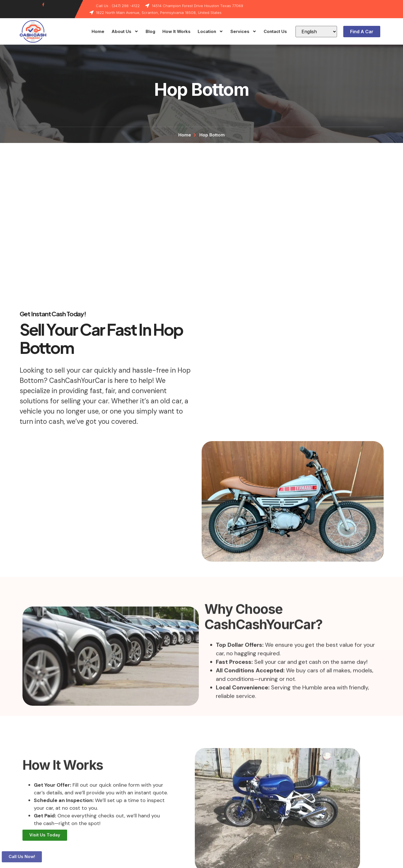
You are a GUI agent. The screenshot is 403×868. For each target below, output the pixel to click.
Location (210, 31)
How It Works (176, 31)
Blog (150, 31)
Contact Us (275, 31)
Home (98, 31)
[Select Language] (316, 32)
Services (243, 31)
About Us (125, 31)
